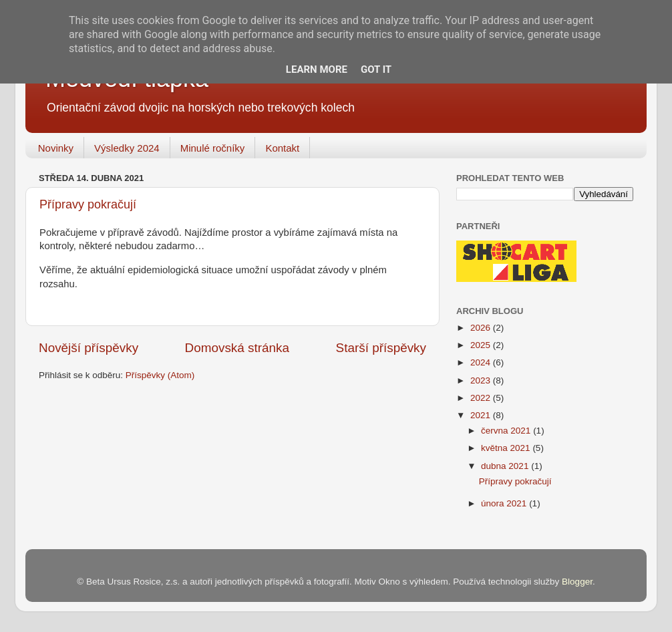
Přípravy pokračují (88, 204)
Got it (376, 69)
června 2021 (507, 431)
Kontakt (282, 148)
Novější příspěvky (89, 348)
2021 (482, 415)
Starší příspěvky (381, 348)
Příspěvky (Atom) (160, 375)
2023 (482, 380)
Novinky (56, 148)
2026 (482, 328)
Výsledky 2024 (127, 148)
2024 (482, 362)
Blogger (577, 582)
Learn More (317, 69)
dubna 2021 (506, 466)
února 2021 (505, 503)
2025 (482, 345)
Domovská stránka (237, 348)
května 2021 (507, 448)
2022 (482, 398)
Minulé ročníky (213, 148)
